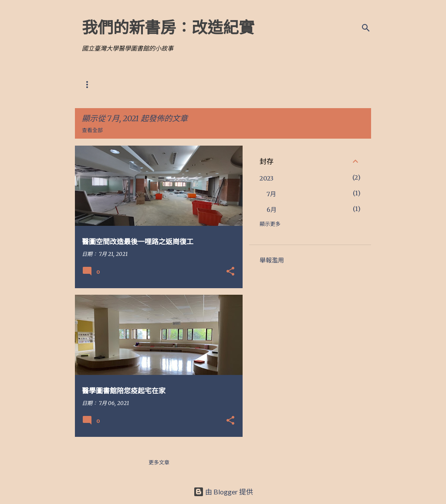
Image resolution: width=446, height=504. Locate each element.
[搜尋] (366, 28)
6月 (272, 210)
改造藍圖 (92, 84)
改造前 (130, 84)
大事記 (205, 84)
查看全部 (92, 130)
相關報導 (167, 84)
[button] (230, 272)
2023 (267, 178)
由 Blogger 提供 (223, 492)
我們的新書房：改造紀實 (168, 27)
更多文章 (159, 462)
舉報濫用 (272, 260)
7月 (271, 194)
